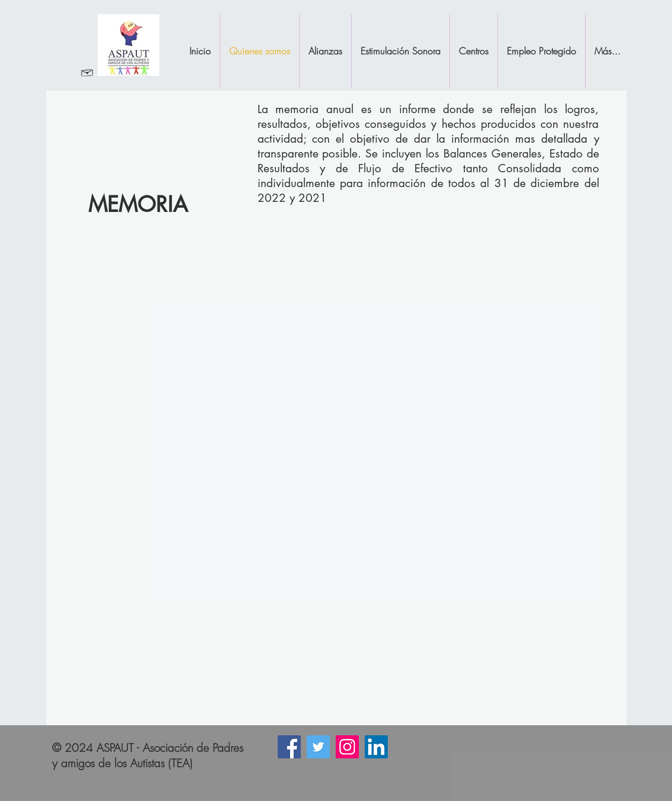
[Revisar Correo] (87, 72)
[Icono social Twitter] (318, 747)
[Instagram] (347, 747)
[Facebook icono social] (289, 747)
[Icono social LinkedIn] (376, 747)
